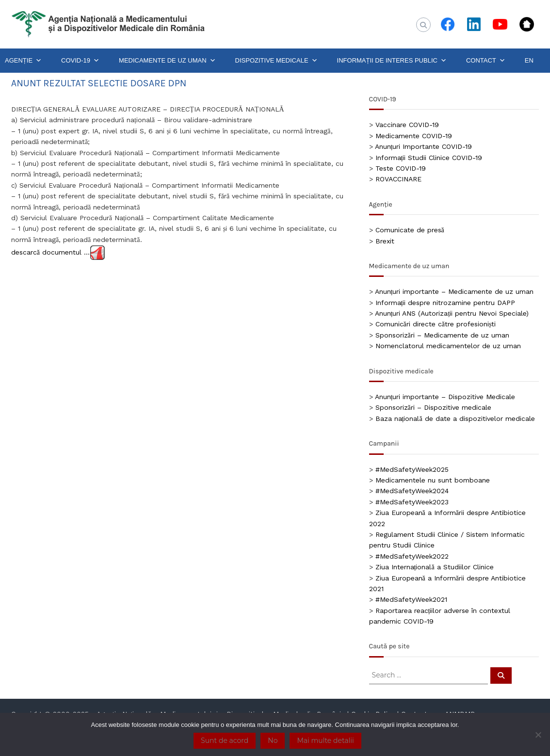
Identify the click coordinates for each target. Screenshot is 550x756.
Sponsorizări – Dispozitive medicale (433, 407)
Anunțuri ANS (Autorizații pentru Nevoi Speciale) (452, 313)
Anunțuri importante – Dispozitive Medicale (445, 397)
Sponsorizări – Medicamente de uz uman (442, 335)
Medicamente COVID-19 (414, 136)
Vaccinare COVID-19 (407, 125)
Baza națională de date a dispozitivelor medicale (455, 418)
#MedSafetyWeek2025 (412, 469)
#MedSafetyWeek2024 (412, 491)
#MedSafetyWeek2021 (411, 599)
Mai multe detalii (325, 740)
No (273, 740)
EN (529, 60)
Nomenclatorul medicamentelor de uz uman (448, 346)
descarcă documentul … (50, 252)
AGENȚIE (23, 61)
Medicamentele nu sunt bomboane (433, 480)
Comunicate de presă (410, 230)
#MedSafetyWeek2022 (412, 556)
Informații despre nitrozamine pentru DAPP (445, 303)
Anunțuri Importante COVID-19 (424, 146)
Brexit (385, 241)
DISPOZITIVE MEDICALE (276, 61)
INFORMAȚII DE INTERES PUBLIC (392, 61)
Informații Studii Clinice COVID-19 (429, 158)
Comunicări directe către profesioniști (436, 324)
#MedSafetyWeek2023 (412, 502)
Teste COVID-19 (401, 168)
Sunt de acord (225, 740)
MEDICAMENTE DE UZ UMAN (167, 61)
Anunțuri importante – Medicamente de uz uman (454, 291)
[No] (538, 735)
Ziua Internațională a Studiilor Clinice (435, 567)
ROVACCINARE (398, 179)
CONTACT (486, 61)
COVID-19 (80, 61)
